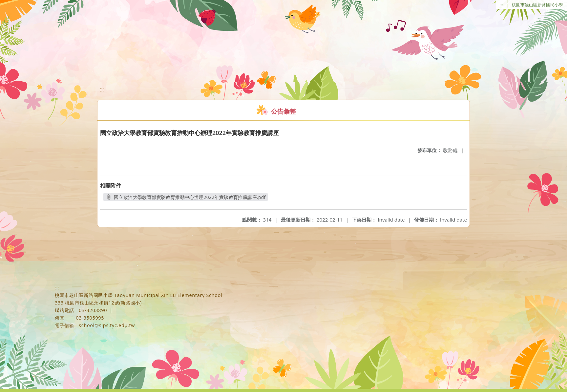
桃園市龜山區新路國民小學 (537, 5)
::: (501, 5)
